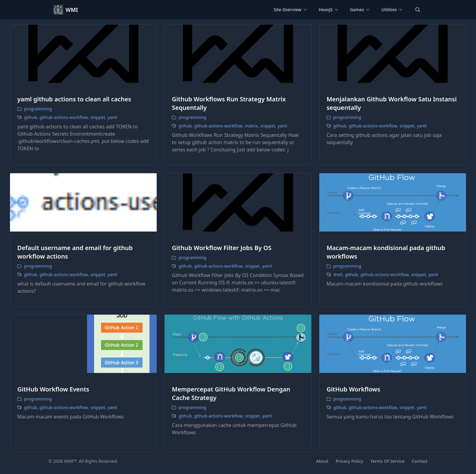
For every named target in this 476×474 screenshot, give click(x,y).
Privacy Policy (349, 461)
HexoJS (328, 10)
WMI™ (70, 461)
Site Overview (290, 10)
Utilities (392, 10)
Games (360, 10)
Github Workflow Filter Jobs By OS (222, 248)
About (322, 461)
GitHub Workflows (354, 389)
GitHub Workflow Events (53, 389)
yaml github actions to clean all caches (74, 99)
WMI (72, 10)
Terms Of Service (387, 461)
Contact (420, 461)
